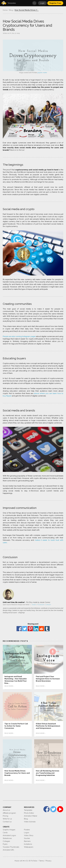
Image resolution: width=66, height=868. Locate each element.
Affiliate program (9, 813)
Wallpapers (29, 847)
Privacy (49, 861)
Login (42, 3)
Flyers (5, 844)
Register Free (55, 3)
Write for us (7, 819)
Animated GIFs (8, 850)
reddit (41, 629)
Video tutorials (30, 822)
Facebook (41, 605)
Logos (27, 833)
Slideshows (7, 838)
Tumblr (47, 629)
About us (6, 810)
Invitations (28, 844)
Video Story (29, 835)
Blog (26, 819)
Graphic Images (9, 830)
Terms (41, 861)
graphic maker (42, 73)
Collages (6, 841)
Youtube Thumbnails (11, 847)
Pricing (5, 816)
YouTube (60, 809)
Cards (5, 833)
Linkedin (48, 605)
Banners (27, 841)
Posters (27, 830)
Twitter (34, 605)
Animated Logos (9, 835)
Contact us (7, 822)
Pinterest (30, 629)
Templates (28, 810)
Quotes (27, 838)
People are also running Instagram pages (19, 336)
